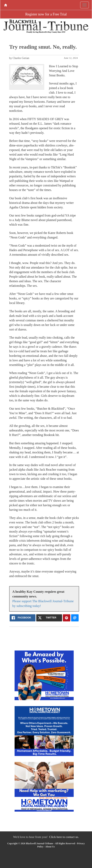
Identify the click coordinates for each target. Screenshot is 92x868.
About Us (50, 847)
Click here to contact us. (64, 837)
